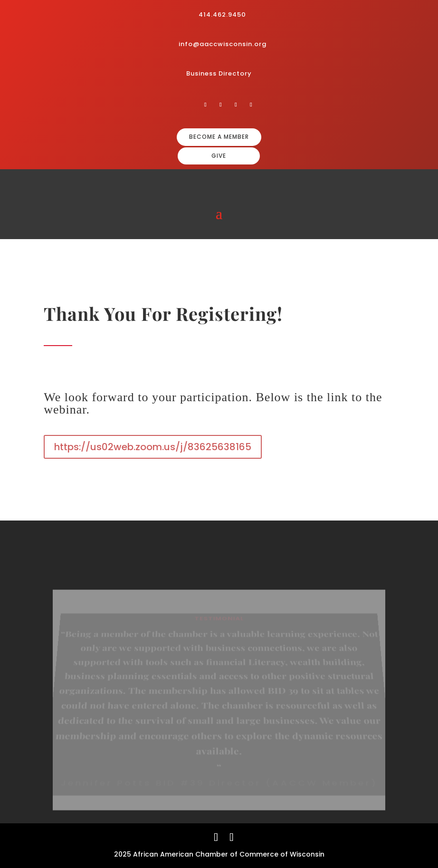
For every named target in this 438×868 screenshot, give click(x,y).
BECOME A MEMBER (219, 137)
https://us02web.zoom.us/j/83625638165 (153, 447)
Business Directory (219, 73)
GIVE (219, 156)
